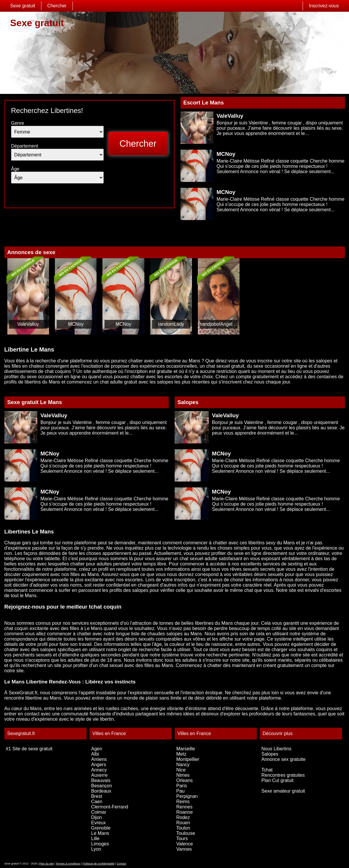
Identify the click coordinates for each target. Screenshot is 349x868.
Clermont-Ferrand (110, 807)
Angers (99, 765)
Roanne (185, 812)
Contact (122, 864)
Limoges (100, 844)
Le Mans (100, 833)
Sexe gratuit (23, 6)
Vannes (184, 849)
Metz (182, 754)
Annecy (99, 770)
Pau (181, 791)
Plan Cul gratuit (278, 780)
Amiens (99, 759)
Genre (18, 123)
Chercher (57, 6)
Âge (15, 169)
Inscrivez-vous (324, 6)
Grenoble (101, 828)
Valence (185, 844)
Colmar (99, 812)
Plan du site (47, 864)
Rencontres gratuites (283, 775)
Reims (183, 802)
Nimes (183, 775)
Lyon (96, 849)
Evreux (99, 823)
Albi (95, 754)
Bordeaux (101, 791)
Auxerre (100, 775)
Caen (97, 802)
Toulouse (186, 833)
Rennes (184, 807)
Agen (97, 749)
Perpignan (187, 796)
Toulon (183, 828)
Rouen (183, 823)
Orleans (185, 780)
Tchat (267, 770)
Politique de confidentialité (99, 864)
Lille (95, 839)
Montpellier (188, 759)
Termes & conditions (68, 864)
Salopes (270, 754)
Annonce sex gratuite (284, 759)
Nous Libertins (276, 749)
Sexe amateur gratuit (283, 791)
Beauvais (101, 780)
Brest (97, 796)
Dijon (97, 817)
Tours (182, 839)
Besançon (102, 786)
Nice (181, 770)
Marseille (186, 749)
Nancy (183, 765)
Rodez (183, 817)
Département (25, 146)
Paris (182, 786)
